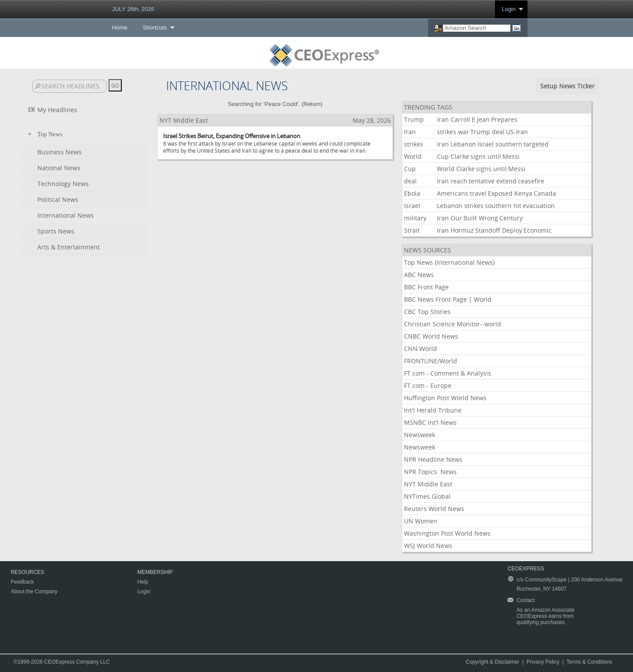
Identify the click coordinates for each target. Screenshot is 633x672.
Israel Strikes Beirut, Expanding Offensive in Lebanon (232, 136)
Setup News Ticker (568, 86)
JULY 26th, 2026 (133, 9)
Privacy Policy (543, 662)
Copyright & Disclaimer (492, 662)
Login (509, 9)
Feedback (22, 582)
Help (143, 582)
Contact (526, 600)
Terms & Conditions (589, 662)
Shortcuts (155, 27)
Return (312, 104)
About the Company (34, 592)
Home (120, 27)
